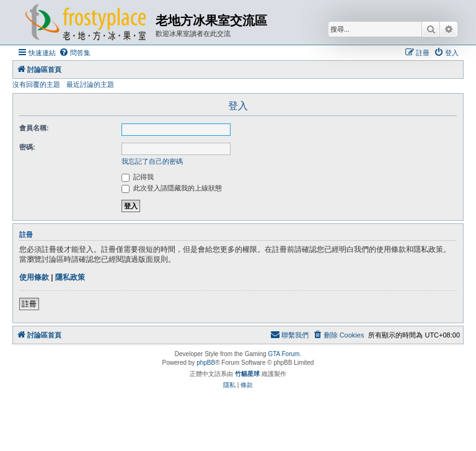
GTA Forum (284, 354)
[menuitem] (75, 53)
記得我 (138, 177)
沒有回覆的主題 (36, 84)
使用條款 (34, 277)
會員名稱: (34, 128)
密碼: (27, 147)
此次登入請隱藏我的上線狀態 (172, 188)
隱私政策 (70, 277)
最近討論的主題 (90, 84)
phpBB (206, 363)
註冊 (29, 304)
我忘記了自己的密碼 (152, 161)
